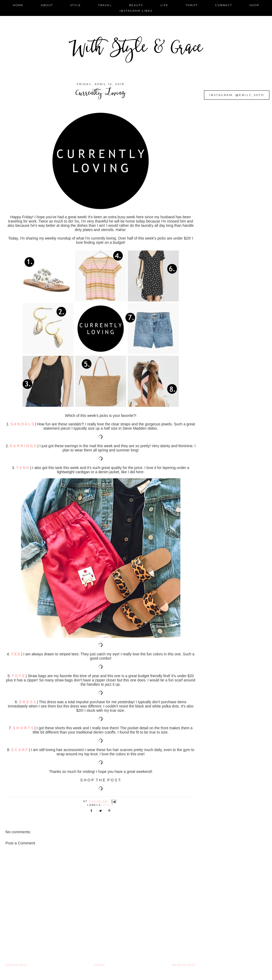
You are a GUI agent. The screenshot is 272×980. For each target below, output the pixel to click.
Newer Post (184, 965)
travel (105, 5)
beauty (136, 5)
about (47, 5)
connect (224, 5)
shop (254, 5)
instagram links (136, 11)
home (18, 5)
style (76, 5)
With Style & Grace (136, 49)
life (164, 5)
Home (100, 965)
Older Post (17, 965)
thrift (192, 5)
